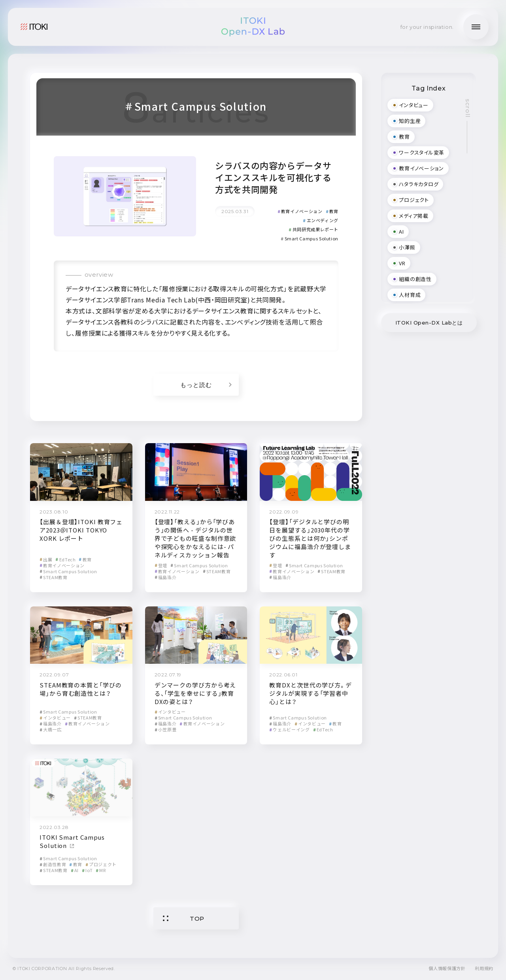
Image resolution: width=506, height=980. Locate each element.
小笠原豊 (166, 729)
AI (75, 870)
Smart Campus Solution (310, 238)
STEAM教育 (54, 577)
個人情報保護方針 (447, 968)
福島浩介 (166, 577)
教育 (332, 211)
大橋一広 (51, 729)
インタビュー (55, 718)
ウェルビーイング (289, 729)
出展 (46, 559)
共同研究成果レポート (313, 229)
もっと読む (206, 385)
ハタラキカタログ (415, 184)
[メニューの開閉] (476, 27)
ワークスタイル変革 (418, 152)
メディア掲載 (410, 216)
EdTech (65, 559)
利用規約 (484, 968)
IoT (87, 870)
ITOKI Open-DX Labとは (429, 323)
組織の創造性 (412, 279)
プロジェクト (101, 864)
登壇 (161, 565)
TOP (184, 919)
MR (101, 870)
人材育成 (406, 295)
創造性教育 (53, 864)
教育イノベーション (300, 211)
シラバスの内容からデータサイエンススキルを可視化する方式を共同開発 (273, 177)
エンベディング (321, 220)
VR (399, 263)
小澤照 (404, 247)
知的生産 (406, 121)
